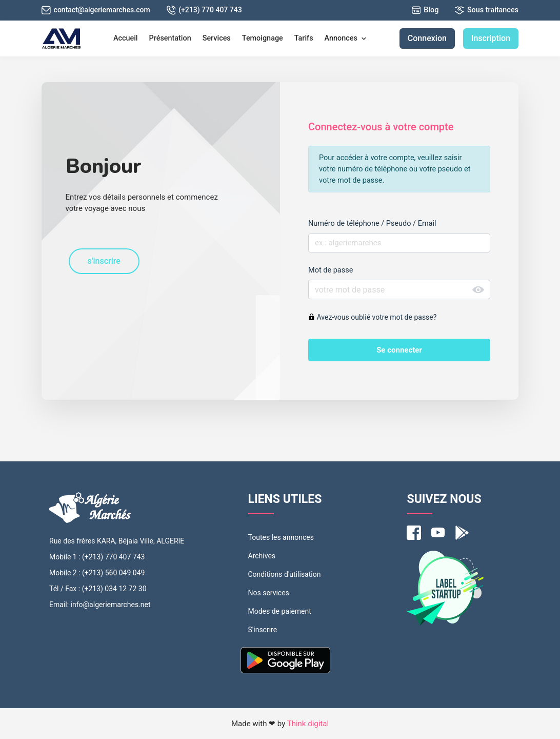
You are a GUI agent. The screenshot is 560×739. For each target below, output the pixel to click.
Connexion (427, 38)
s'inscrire (104, 261)
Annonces (346, 38)
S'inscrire (263, 630)
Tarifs (304, 38)
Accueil (126, 38)
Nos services (269, 593)
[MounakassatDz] (61, 38)
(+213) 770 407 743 (204, 10)
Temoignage (263, 38)
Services (217, 38)
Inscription (491, 38)
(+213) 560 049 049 (113, 573)
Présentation (170, 38)
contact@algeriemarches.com (96, 10)
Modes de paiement (280, 611)
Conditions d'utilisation (285, 574)
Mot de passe (331, 270)
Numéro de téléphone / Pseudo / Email (372, 223)
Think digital (308, 724)
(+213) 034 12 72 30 (114, 589)
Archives (262, 556)
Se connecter (399, 350)
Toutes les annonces (281, 537)
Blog (425, 10)
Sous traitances (487, 10)
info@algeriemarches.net (111, 605)
